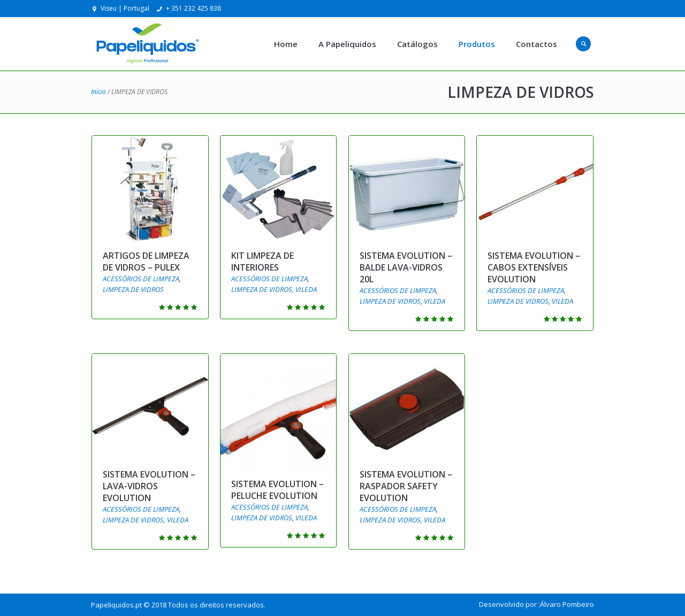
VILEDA (306, 289)
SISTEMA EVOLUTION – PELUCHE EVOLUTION (277, 490)
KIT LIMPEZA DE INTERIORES (262, 261)
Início (98, 92)
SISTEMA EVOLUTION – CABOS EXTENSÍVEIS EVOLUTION (534, 267)
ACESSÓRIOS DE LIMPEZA (141, 279)
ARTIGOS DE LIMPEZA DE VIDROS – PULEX (146, 261)
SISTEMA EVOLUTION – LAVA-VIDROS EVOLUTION (149, 486)
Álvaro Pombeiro (567, 604)
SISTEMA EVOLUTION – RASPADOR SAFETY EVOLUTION (406, 486)
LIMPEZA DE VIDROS (133, 289)
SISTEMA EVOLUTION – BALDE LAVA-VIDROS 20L (406, 267)
